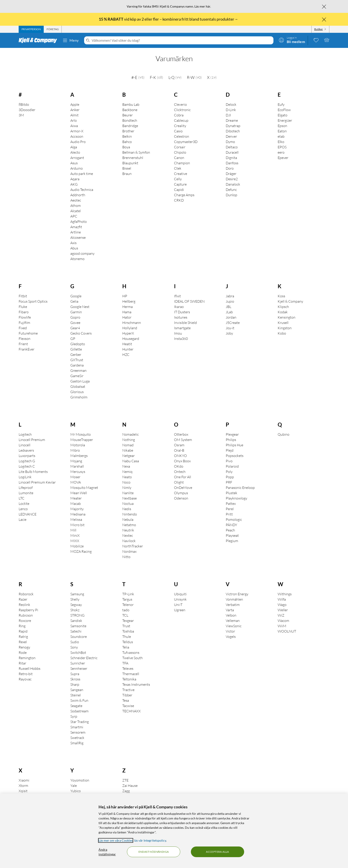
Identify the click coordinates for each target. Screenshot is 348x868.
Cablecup (181, 120)
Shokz (75, 610)
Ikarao (179, 307)
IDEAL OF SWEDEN (189, 301)
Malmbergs (79, 456)
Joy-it (230, 328)
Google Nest (80, 307)
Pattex (231, 504)
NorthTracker (133, 546)
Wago (282, 605)
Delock (231, 104)
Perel (230, 509)
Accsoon (77, 136)
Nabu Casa (131, 461)
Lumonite (26, 493)
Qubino (284, 434)
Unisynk (180, 599)
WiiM (282, 626)
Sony (74, 647)
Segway (76, 605)
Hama (127, 312)
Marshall (77, 466)
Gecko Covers (81, 333)
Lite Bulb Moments (33, 472)
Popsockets (235, 456)
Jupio (230, 301)
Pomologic (234, 519)
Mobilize (77, 546)
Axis (73, 243)
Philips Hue (234, 445)
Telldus (128, 642)
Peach (230, 530)
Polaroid (232, 466)
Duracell (232, 152)
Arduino (77, 168)
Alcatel (76, 211)
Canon (179, 158)
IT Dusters (182, 312)
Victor (230, 631)
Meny (71, 40)
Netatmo (129, 525)
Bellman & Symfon (136, 152)
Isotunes (181, 317)
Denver (231, 136)
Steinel (76, 695)
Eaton (282, 131)
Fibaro (24, 312)
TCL (125, 615)
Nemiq (127, 472)
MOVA (76, 482)
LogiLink (25, 477)
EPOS (282, 147)
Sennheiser (79, 668)
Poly (229, 472)
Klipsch (283, 307)
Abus (74, 248)
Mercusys (78, 472)
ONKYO (180, 456)
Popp (230, 477)
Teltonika (129, 679)
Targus (127, 599)
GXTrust (77, 360)
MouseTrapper (82, 440)
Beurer (128, 115)
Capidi (179, 190)
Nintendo (130, 514)
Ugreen (180, 610)
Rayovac (25, 679)
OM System (183, 440)
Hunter (128, 349)
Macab (76, 504)
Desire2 (232, 179)
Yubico (76, 791)
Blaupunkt (130, 163)
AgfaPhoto (79, 221)
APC (74, 216)
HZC (126, 355)
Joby (229, 333)
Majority (77, 509)
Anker (75, 110)
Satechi (76, 631)
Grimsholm (79, 397)
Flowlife (25, 317)
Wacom (283, 621)
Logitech (25, 434)
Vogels (231, 637)
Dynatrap (233, 126)
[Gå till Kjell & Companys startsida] (39, 40)
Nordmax (129, 551)
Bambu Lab (131, 104)
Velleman (233, 621)
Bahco (127, 142)
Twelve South (132, 658)
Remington (27, 658)
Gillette (76, 349)
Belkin (127, 136)
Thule (127, 637)
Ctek (178, 168)
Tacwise (128, 706)
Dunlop (231, 195)
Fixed (23, 328)
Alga (74, 147)
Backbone (130, 110)
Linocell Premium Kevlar (37, 482)
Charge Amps (184, 195)
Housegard (131, 339)
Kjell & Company (290, 301)
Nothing (129, 440)
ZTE (125, 780)
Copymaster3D (186, 142)
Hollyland (130, 328)
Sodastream (79, 711)
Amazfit (76, 227)
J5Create (233, 323)
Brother (128, 131)
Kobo (282, 333)
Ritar (22, 663)
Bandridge (130, 126)
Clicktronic (182, 110)
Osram (179, 445)
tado (126, 610)
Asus (74, 163)
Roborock (26, 594)
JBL (228, 307)
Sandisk (76, 621)
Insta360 (181, 339)
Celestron (182, 136)
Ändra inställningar (107, 852)
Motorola (78, 445)
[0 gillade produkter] (316, 40)
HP (125, 296)
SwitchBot (78, 652)
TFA (125, 663)
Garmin (76, 312)
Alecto (75, 152)
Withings (285, 594)
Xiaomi (24, 780)
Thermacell (131, 674)
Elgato (283, 115)
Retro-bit (26, 674)
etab (281, 136)
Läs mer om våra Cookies (116, 840)
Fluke (23, 307)
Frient (23, 344)
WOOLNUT (287, 631)
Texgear (128, 621)
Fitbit (23, 296)
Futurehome (28, 333)
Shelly (75, 599)
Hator (127, 317)
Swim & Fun (79, 700)
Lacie (23, 519)
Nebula (128, 519)
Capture (180, 184)
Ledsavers (26, 450)
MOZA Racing (81, 551)
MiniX (75, 535)
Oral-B (179, 450)
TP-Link (128, 594)
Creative (181, 174)
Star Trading (80, 722)
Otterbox (181, 434)
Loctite (24, 504)
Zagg (126, 791)
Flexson (25, 339)
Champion (182, 163)
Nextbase (130, 498)
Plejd (230, 450)
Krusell (283, 323)
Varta (230, 610)
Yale (74, 786)
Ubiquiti (180, 594)
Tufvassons (131, 652)
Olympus (181, 493)
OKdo (179, 466)
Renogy (24, 647)
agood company (82, 253)
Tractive (128, 690)
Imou (178, 333)
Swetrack (77, 738)
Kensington (287, 317)
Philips (231, 440)
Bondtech (130, 120)
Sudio (75, 642)
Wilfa (282, 599)
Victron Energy (237, 594)
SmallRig (77, 743)
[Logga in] (292, 40)
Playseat (232, 535)
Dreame (232, 120)
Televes (128, 668)
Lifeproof (26, 488)
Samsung (77, 594)
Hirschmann (132, 323)
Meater (76, 498)
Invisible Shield (185, 323)
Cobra (179, 115)
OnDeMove (183, 488)
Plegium (232, 541)
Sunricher (78, 663)
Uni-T (178, 605)
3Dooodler (27, 110)
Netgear (129, 456)
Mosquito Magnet (84, 488)
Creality (180, 126)
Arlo (74, 120)
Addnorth (78, 195)
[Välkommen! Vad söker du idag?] (182, 40)
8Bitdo (24, 104)
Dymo (230, 142)
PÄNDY (231, 525)
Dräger (231, 174)
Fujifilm (24, 323)
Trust (126, 626)
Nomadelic (130, 434)
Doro (230, 168)
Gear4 (75, 328)
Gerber (76, 355)
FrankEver (27, 349)
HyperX (128, 333)
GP (73, 339)
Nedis (127, 509)
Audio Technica (82, 190)
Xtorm (23, 786)
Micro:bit (77, 525)
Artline (76, 232)
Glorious (77, 392)
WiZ (281, 615)
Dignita (231, 158)
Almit (74, 115)
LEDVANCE (28, 514)
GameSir (77, 376)
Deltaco (232, 147)
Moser (75, 477)
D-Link (231, 110)
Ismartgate (182, 328)
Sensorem (78, 732)
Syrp (74, 716)
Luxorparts (27, 456)
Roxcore (25, 621)
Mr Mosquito (81, 434)
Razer (23, 599)
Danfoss (232, 163)
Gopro (75, 317)
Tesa (126, 700)
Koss (281, 296)
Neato (127, 477)
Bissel (127, 168)
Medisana (78, 514)
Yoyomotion (80, 780)
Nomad (128, 445)
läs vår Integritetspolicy (150, 840)
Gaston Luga (80, 381)
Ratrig (23, 637)
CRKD (179, 200)
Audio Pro (78, 142)
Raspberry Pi (28, 610)
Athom (76, 206)
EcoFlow (284, 110)
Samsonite (78, 626)
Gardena (77, 365)
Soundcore (79, 637)
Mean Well (79, 493)
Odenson (181, 498)
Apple (75, 104)
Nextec (128, 535)
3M (21, 115)
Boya (126, 147)
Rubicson (26, 615)
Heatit (127, 344)
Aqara (75, 179)
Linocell (25, 445)
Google (76, 296)
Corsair (180, 147)
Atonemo (77, 259)
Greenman (78, 370)
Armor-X (77, 131)
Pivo (229, 461)
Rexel (23, 642)
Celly (178, 179)
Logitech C (27, 466)
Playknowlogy (236, 498)
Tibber (127, 695)
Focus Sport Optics (33, 301)
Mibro (75, 450)
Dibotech (233, 131)
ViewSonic (234, 626)
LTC (22, 498)
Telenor (128, 605)
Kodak (283, 312)
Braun (127, 174)
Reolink (24, 605)
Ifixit (177, 296)
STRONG (77, 615)
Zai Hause (130, 786)
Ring (22, 626)
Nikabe (128, 450)
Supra (75, 674)
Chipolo (180, 152)
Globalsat (78, 386)
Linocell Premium (32, 440)
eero (281, 152)
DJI (228, 115)
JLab (229, 312)
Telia (126, 647)
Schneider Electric (84, 658)
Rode (23, 652)
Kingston (285, 328)
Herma (128, 307)
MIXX (75, 541)
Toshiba (128, 631)
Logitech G (27, 461)
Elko (281, 142)
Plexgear (232, 434)
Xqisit (23, 791)
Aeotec (76, 200)
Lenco (23, 509)
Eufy (281, 104)
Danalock (233, 184)
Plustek (231, 493)
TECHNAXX (131, 711)
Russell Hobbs (30, 668)
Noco (126, 482)
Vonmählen (234, 599)
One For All (183, 477)
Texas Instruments (136, 684)
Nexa (126, 466)
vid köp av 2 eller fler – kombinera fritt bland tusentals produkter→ (169, 19)
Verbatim (233, 605)
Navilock (129, 541)
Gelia (74, 301)
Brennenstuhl (133, 158)
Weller (283, 610)
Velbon (231, 615)
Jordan (231, 317)
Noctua (128, 504)
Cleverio (180, 104)
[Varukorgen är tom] (327, 40)
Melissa (76, 519)
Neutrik (128, 530)
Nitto (126, 557)
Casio (178, 131)
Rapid (23, 631)
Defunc (231, 190)
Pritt (229, 514)
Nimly (127, 488)
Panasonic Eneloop (240, 488)
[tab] (31, 29)
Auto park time (82, 174)
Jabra (230, 296)
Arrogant (77, 158)
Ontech (180, 472)
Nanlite (128, 493)
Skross (75, 679)
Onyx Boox (182, 461)
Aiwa (74, 126)
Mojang (76, 461)
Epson (282, 126)
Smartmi (77, 727)
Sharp (75, 684)
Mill (73, 530)
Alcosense (78, 237)
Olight (179, 482)
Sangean (77, 690)
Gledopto (78, 344)
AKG (74, 184)
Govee (75, 323)
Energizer (285, 120)
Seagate (76, 706)
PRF (229, 482)
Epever (283, 158)
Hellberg (129, 301)
